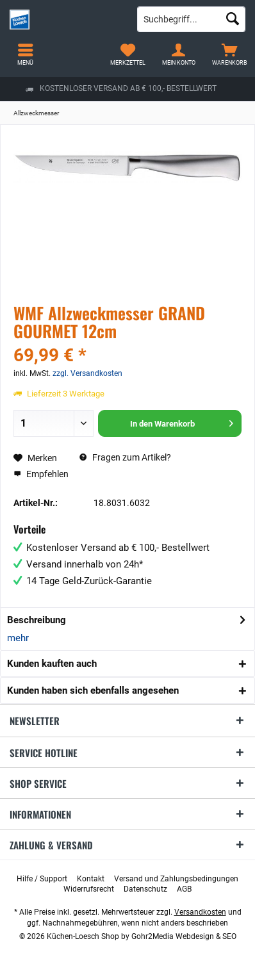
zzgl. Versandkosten (87, 373)
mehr (18, 638)
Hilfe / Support (42, 879)
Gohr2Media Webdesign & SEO (184, 936)
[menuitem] (229, 54)
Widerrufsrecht (89, 889)
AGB (184, 889)
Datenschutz (145, 889)
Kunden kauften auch (52, 664)
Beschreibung (37, 620)
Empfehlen (41, 474)
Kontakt (91, 879)
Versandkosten (200, 912)
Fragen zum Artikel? (125, 457)
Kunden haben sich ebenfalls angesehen (93, 690)
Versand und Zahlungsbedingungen (176, 879)
